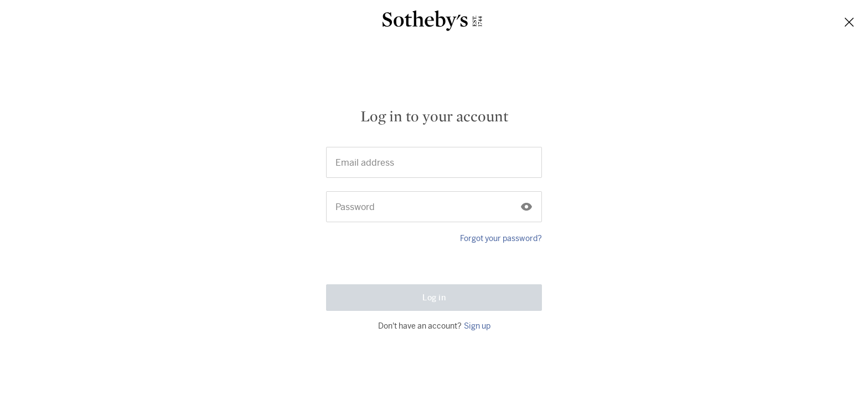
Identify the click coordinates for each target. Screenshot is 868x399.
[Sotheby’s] (432, 22)
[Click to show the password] (526, 188)
